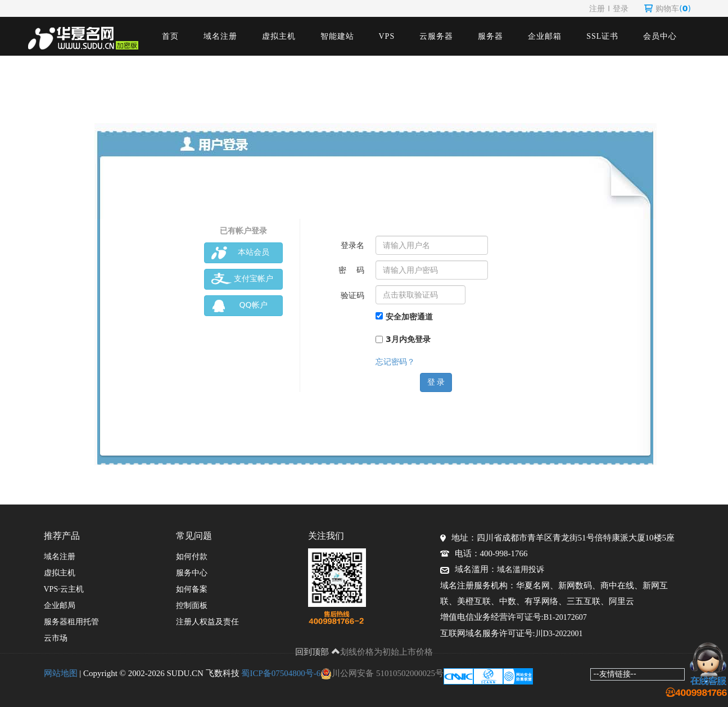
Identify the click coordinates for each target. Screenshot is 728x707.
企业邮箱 (545, 36)
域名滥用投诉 (521, 569)
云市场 (56, 638)
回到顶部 (318, 652)
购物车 (668, 8)
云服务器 (436, 36)
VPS (387, 36)
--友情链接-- (615, 674)
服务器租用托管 (71, 622)
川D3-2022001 (559, 634)
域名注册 (220, 36)
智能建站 (337, 36)
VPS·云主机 (64, 589)
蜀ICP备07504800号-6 (281, 673)
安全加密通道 (404, 317)
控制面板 (192, 605)
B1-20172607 (565, 617)
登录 (621, 8)
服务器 (490, 36)
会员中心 (660, 36)
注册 (597, 8)
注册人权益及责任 (207, 622)
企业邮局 (60, 605)
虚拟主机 (279, 36)
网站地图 (61, 673)
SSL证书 (602, 36)
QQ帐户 (239, 306)
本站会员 (240, 253)
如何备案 (192, 589)
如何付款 (192, 557)
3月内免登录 (403, 339)
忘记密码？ (395, 362)
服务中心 (192, 573)
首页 (170, 36)
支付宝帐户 (242, 279)
